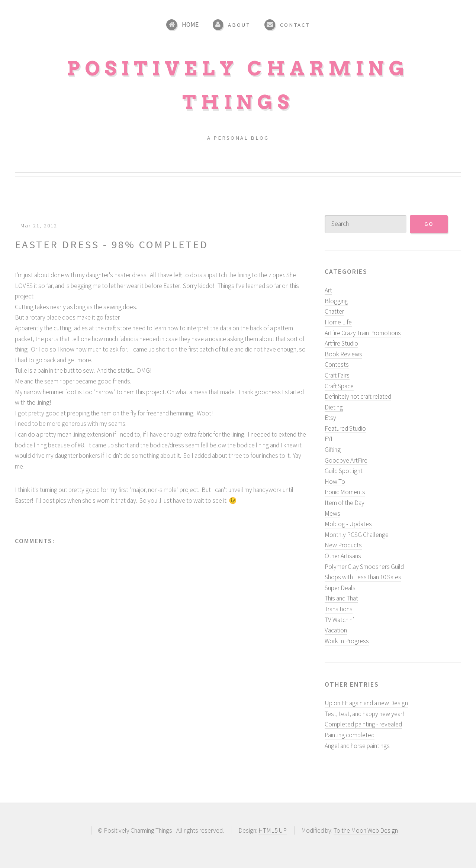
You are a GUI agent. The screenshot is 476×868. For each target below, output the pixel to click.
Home (190, 25)
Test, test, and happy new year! (364, 714)
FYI (329, 439)
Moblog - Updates (348, 524)
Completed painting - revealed (363, 724)
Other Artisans (343, 556)
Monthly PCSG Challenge (357, 535)
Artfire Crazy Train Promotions (363, 333)
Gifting (333, 450)
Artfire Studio (341, 343)
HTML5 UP (273, 830)
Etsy (330, 418)
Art (328, 290)
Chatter (334, 311)
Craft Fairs (337, 375)
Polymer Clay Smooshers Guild (364, 566)
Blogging (336, 301)
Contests (337, 365)
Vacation (336, 630)
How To (335, 482)
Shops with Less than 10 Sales (363, 577)
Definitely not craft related (358, 396)
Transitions (339, 609)
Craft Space (339, 386)
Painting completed (350, 735)
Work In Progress (347, 641)
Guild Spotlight (344, 471)
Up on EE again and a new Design (366, 703)
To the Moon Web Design (366, 830)
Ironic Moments (345, 492)
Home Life (338, 322)
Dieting (334, 407)
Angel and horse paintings (357, 745)
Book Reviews (343, 354)
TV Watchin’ (339, 619)
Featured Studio (345, 428)
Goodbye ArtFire (346, 460)
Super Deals (340, 588)
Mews (332, 513)
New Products (343, 545)
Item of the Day (345, 503)
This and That (341, 598)
